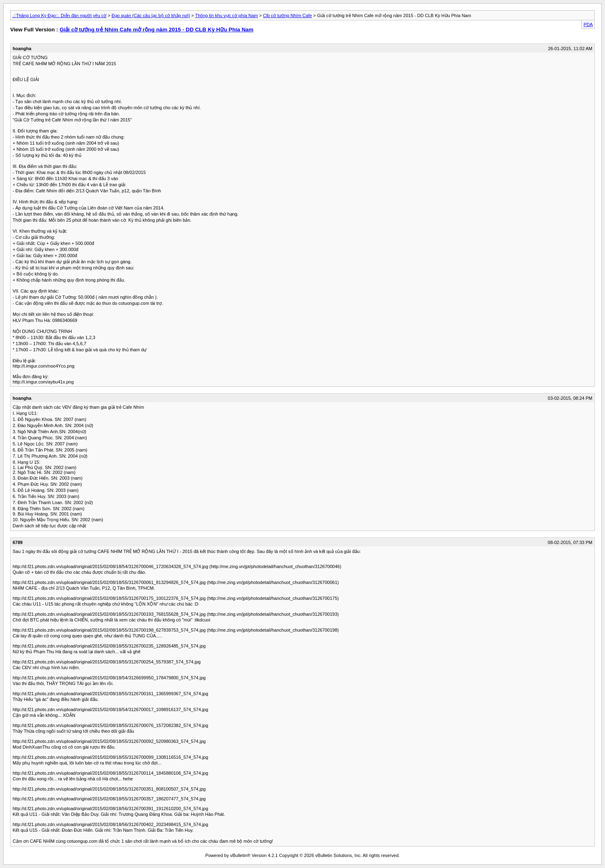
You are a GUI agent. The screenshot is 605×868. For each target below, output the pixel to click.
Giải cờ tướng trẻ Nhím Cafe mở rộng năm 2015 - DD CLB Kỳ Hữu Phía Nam (156, 30)
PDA (588, 24)
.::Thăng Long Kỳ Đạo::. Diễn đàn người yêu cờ (59, 15)
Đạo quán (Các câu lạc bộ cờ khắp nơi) (151, 15)
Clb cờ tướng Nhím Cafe (287, 15)
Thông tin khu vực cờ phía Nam (226, 15)
